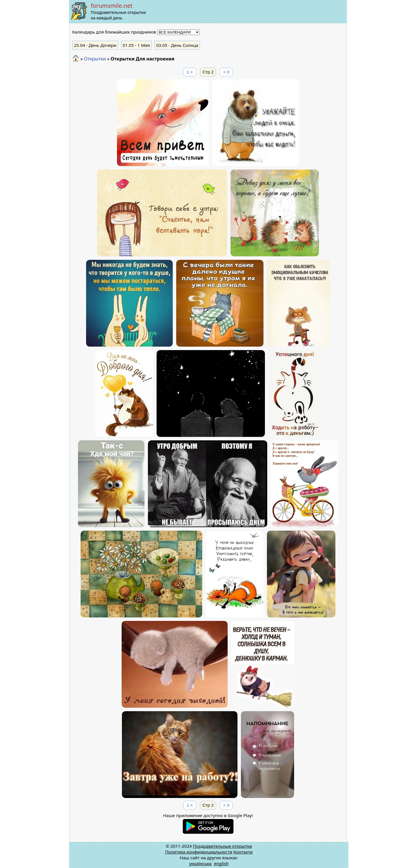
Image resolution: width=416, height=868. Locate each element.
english (221, 863)
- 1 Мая (136, 45)
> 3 (226, 72)
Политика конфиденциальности (199, 852)
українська (200, 863)
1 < (190, 72)
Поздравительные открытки (222, 846)
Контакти (243, 852)
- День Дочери (95, 45)
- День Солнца (177, 45)
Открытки (95, 59)
